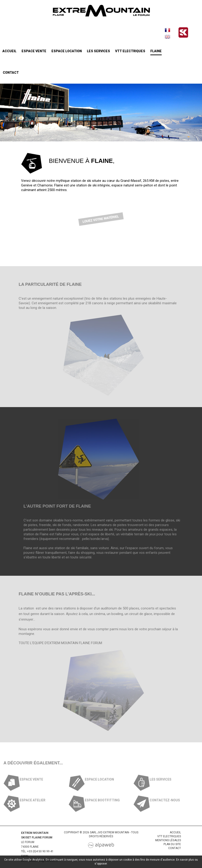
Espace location (67, 51)
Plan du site (172, 844)
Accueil (9, 51)
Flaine (156, 51)
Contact (11, 73)
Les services (98, 51)
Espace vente (34, 51)
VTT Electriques (130, 51)
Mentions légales (168, 840)
